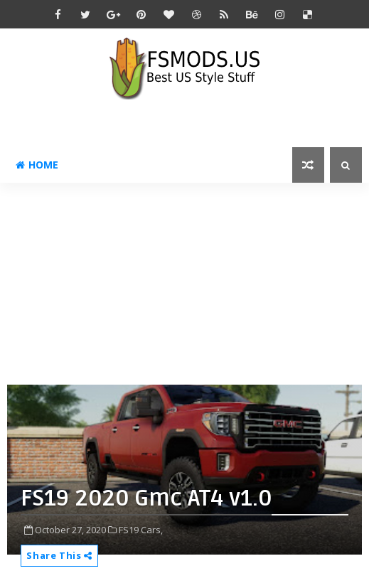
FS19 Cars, (141, 530)
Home (37, 165)
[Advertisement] (188, 282)
